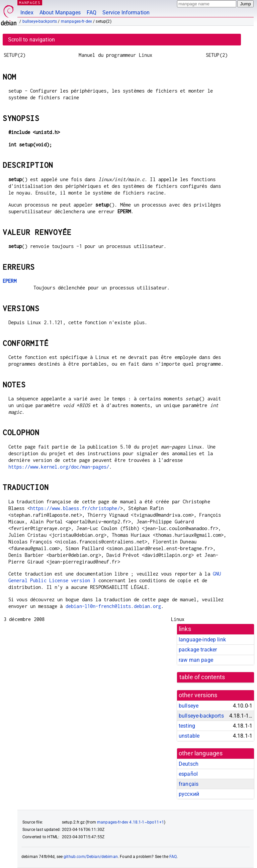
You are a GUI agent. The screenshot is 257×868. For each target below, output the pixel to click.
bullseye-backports (40, 21)
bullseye (189, 706)
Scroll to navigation (31, 40)
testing (187, 726)
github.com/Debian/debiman (91, 857)
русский (189, 794)
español (188, 774)
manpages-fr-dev (76, 21)
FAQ (92, 13)
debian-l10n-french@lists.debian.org (113, 606)
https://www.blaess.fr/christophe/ (75, 508)
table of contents (202, 677)
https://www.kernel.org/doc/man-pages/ (59, 467)
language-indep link (202, 640)
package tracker (198, 650)
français (189, 784)
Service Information (126, 13)
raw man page (196, 660)
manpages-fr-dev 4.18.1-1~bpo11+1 (131, 822)
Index (27, 13)
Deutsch (189, 764)
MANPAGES (30, 3)
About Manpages (60, 13)
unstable (189, 736)
